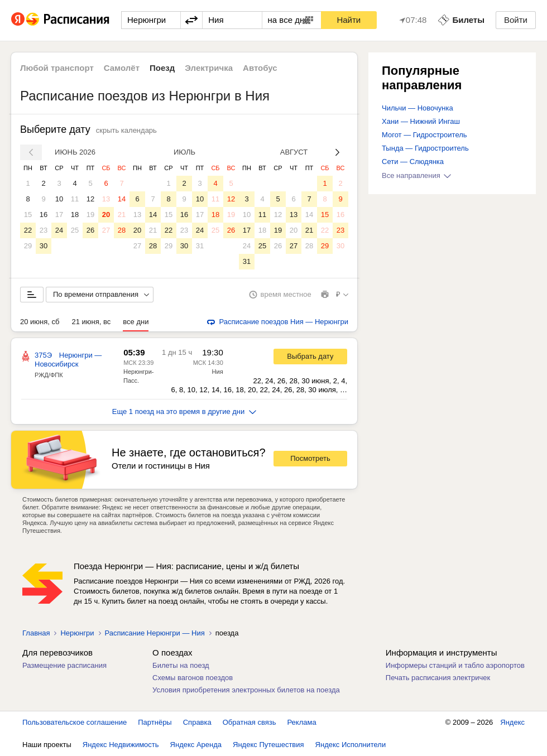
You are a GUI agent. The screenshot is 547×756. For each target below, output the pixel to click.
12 (90, 199)
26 (90, 230)
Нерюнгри (77, 633)
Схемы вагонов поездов (193, 678)
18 (75, 215)
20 (106, 215)
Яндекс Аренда (196, 745)
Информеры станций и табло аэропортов (455, 665)
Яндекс (512, 722)
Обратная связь (249, 722)
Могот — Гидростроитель (424, 135)
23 (44, 230)
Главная (36, 633)
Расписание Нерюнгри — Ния (155, 633)
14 (122, 199)
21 (122, 215)
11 (75, 199)
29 (28, 246)
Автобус (260, 68)
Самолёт (122, 68)
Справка (197, 722)
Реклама (302, 722)
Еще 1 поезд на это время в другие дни (184, 411)
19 (90, 215)
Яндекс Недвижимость (121, 745)
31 (200, 246)
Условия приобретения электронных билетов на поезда (246, 690)
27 (106, 230)
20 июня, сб (40, 322)
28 (122, 230)
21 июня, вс (91, 322)
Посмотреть (310, 458)
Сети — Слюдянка (413, 162)
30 (44, 246)
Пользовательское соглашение (75, 722)
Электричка (209, 68)
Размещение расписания (64, 665)
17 (59, 215)
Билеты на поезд (181, 665)
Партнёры (155, 722)
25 (75, 230)
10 (59, 199)
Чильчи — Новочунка (418, 108)
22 (28, 230)
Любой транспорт (57, 68)
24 (59, 230)
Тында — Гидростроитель (425, 148)
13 (106, 199)
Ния (218, 372)
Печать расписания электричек (438, 678)
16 (44, 215)
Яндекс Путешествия (268, 745)
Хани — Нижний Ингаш (421, 121)
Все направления (416, 175)
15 (28, 215)
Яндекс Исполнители (351, 745)
